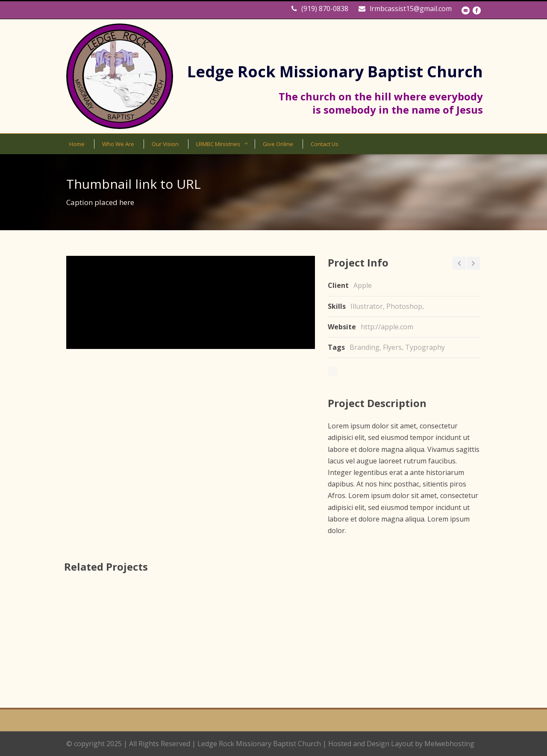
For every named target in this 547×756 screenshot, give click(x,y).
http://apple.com (387, 327)
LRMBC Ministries (218, 144)
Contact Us (325, 144)
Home (77, 144)
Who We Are (118, 144)
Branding (365, 347)
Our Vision (165, 144)
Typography (425, 347)
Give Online (278, 144)
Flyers (392, 347)
